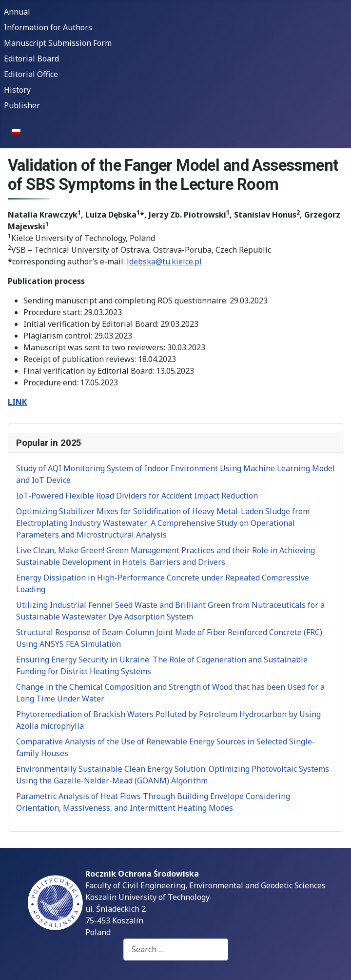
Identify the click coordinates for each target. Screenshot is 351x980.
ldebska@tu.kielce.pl (164, 261)
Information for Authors (48, 27)
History (17, 90)
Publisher (22, 105)
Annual (17, 12)
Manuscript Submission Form (58, 43)
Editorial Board (31, 59)
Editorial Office (31, 74)
